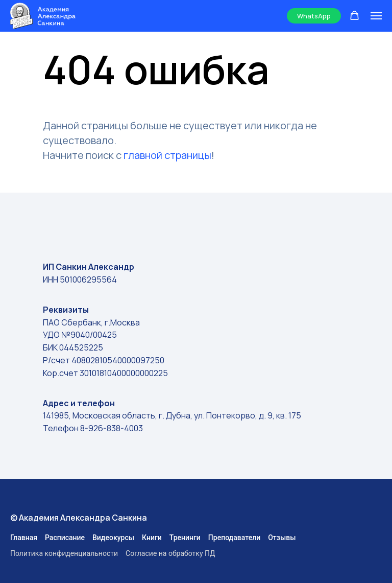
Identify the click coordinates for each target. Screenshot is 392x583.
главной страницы (167, 155)
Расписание (65, 538)
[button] (354, 16)
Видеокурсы (113, 538)
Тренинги (185, 538)
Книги (152, 538)
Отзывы (282, 538)
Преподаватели (234, 538)
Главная (24, 538)
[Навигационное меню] (376, 16)
